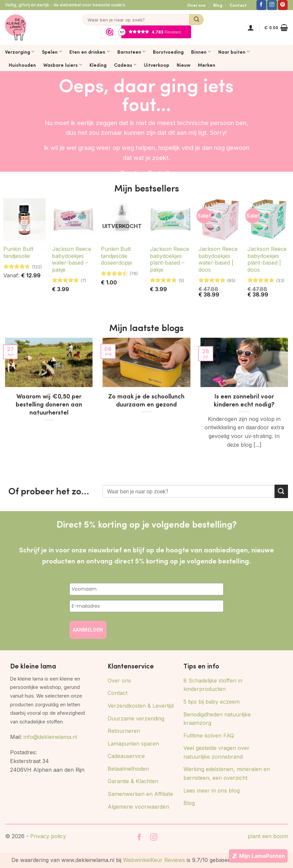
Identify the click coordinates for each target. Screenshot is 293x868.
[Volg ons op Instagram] (272, 5)
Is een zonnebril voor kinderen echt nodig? (244, 400)
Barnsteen (131, 52)
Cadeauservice (126, 756)
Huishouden (22, 65)
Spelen (52, 52)
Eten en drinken (90, 52)
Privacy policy (48, 836)
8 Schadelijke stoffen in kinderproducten (213, 685)
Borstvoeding (168, 52)
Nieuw (184, 65)
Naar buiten (234, 52)
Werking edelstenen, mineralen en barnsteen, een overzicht (227, 773)
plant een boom (268, 836)
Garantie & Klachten (133, 781)
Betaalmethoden (128, 769)
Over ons (196, 5)
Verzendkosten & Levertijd (141, 706)
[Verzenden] (197, 20)
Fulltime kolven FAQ (209, 736)
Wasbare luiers (63, 65)
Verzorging (20, 52)
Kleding (98, 65)
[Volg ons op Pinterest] (283, 5)
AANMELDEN (88, 630)
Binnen (201, 52)
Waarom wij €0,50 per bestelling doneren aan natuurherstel (49, 404)
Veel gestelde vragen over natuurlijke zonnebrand (216, 752)
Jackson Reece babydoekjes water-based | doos (218, 259)
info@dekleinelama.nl (50, 737)
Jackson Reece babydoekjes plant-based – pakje (169, 259)
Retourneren (124, 731)
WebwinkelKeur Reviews (154, 860)
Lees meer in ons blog (212, 791)
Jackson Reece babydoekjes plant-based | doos (267, 259)
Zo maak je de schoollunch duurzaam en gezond (146, 400)
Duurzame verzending (136, 718)
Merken (207, 65)
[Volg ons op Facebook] (261, 5)
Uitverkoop (157, 65)
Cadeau (125, 65)
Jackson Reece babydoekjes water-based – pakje (72, 259)
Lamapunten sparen (133, 744)
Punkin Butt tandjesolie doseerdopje (116, 256)
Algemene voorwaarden (138, 807)
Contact (238, 5)
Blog (218, 5)
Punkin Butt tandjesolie (18, 252)
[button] (251, 28)
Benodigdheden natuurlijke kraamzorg (217, 719)
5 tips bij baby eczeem (212, 702)
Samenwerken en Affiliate (140, 794)
